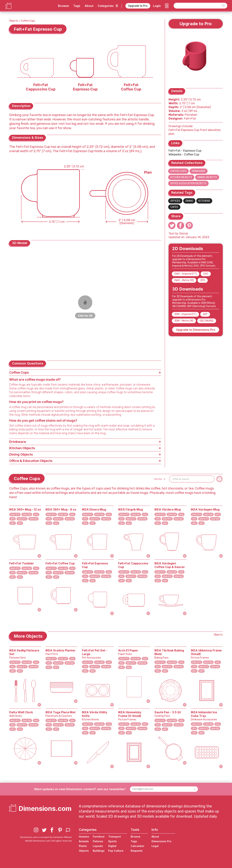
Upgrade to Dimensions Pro (196, 330)
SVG (206, 274)
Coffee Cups (28, 21)
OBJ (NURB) (207, 321)
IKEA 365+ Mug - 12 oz (25, 509)
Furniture (99, 837)
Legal (155, 846)
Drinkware (199, 171)
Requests (137, 851)
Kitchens (204, 201)
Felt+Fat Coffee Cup (60, 563)
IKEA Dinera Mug (94, 509)
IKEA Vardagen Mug (205, 509)
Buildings (99, 851)
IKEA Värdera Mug (168, 509)
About (89, 6)
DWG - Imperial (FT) (186, 274)
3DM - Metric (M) (184, 321)
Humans (84, 837)
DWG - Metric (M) (184, 280)
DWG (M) (27, 515)
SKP (205, 314)
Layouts (98, 846)
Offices (175, 201)
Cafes (174, 207)
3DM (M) (33, 519)
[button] (159, 479)
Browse (63, 6)
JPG (203, 280)
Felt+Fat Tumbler (22, 563)
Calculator (137, 846)
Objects (14, 21)
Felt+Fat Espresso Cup (95, 565)
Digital (112, 846)
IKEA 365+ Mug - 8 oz (61, 509)
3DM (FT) (22, 519)
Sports (112, 841)
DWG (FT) (15, 515)
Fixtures (98, 841)
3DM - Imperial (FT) (185, 314)
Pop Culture (116, 851)
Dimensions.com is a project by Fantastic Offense (46, 837)
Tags (77, 6)
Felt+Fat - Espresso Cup (185, 151)
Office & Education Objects (188, 183)
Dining (189, 201)
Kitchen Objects (181, 177)
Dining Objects (207, 177)
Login (157, 6)
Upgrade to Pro (138, 6)
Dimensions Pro (161, 841)
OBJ (13, 523)
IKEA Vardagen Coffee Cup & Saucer (170, 565)
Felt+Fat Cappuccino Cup (133, 565)
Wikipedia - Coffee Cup (184, 154)
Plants (83, 846)
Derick (184, 234)
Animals (84, 841)
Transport (115, 837)
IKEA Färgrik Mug (130, 509)
